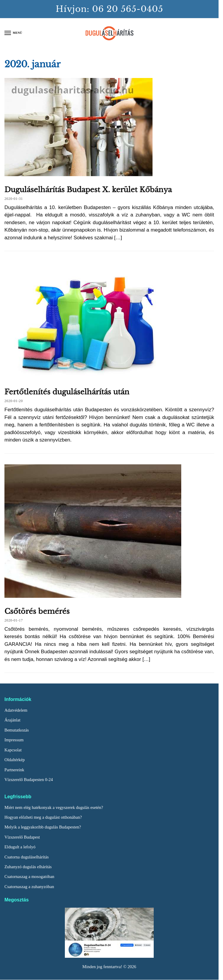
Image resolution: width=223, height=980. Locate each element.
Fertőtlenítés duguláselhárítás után (67, 392)
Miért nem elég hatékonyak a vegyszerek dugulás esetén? (54, 807)
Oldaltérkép (15, 760)
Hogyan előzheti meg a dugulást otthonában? (43, 817)
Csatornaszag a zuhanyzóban (29, 887)
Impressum (14, 740)
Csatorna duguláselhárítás (27, 857)
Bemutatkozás (17, 730)
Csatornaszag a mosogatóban (29, 877)
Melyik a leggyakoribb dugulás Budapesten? (43, 827)
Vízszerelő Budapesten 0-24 (29, 780)
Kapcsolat (13, 750)
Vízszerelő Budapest (22, 837)
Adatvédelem (16, 710)
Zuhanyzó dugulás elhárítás (28, 867)
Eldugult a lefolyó (20, 847)
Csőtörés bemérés (37, 611)
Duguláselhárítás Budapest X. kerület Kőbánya (88, 190)
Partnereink (14, 770)
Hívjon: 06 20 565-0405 (109, 9)
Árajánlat (12, 720)
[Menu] (13, 33)
